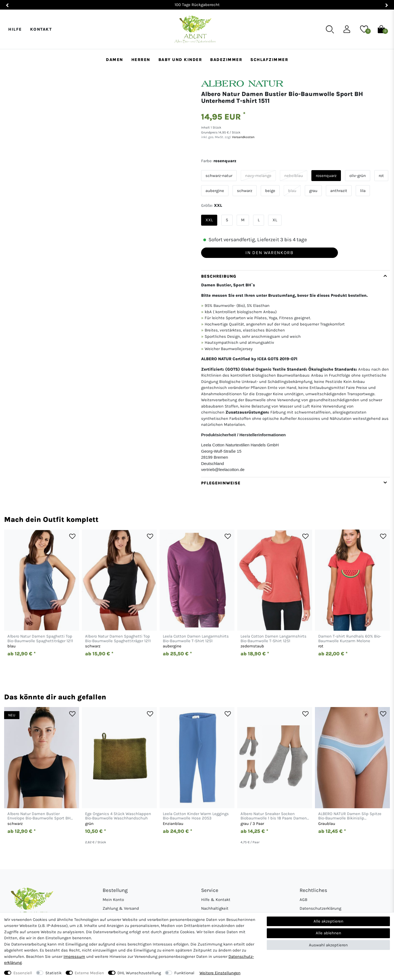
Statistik (53, 973)
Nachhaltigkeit (215, 908)
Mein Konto (113, 900)
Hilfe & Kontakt (216, 900)
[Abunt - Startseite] (195, 29)
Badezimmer (226, 60)
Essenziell (23, 973)
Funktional (184, 973)
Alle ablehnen (328, 933)
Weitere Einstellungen (220, 973)
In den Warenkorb (269, 253)
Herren (141, 60)
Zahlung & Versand (121, 908)
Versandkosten (243, 137)
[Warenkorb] (381, 29)
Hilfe (15, 29)
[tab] (296, 374)
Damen (115, 60)
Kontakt (41, 29)
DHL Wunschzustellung (139, 973)
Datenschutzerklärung (320, 908)
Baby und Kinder (180, 60)
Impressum (74, 956)
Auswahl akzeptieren (328, 945)
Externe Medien (89, 973)
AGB (303, 900)
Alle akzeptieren (328, 921)
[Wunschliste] (364, 29)
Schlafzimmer (269, 60)
